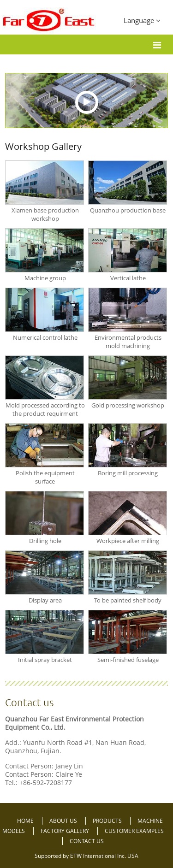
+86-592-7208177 (46, 782)
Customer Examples (134, 831)
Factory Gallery (66, 831)
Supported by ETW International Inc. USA (86, 856)
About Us (64, 821)
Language (142, 20)
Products (108, 821)
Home (26, 821)
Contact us (29, 702)
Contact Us (87, 841)
